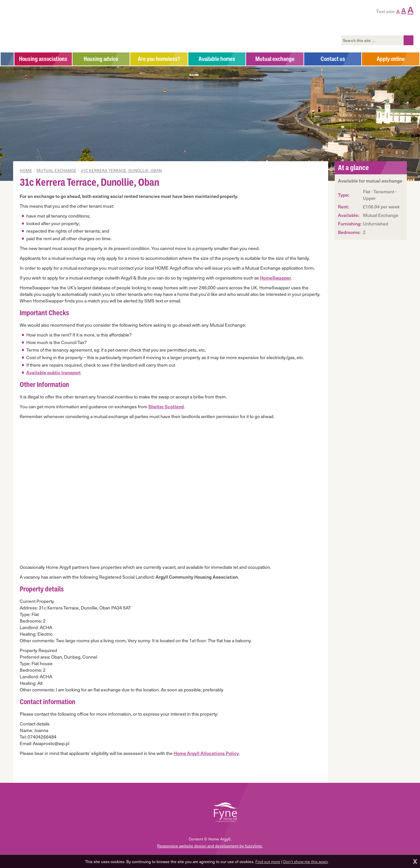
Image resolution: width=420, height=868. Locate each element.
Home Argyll (52, 26)
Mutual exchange (56, 170)
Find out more (268, 861)
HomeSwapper (275, 278)
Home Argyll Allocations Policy (206, 753)
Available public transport (53, 372)
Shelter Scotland (166, 406)
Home (26, 170)
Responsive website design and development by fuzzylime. (210, 846)
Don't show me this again (306, 861)
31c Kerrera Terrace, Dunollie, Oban (121, 170)
